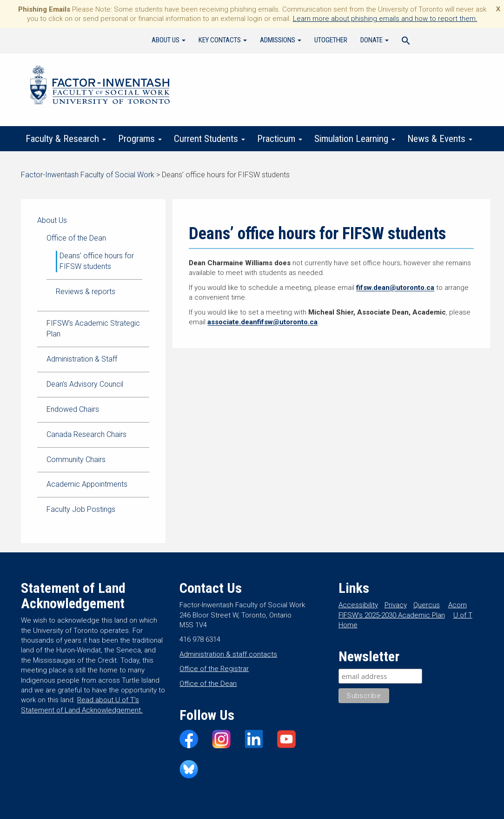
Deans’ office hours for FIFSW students (97, 261)
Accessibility (358, 605)
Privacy (396, 605)
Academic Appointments (87, 484)
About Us (169, 40)
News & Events (440, 139)
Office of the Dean (76, 238)
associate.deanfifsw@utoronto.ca (262, 322)
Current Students (209, 139)
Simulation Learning (355, 139)
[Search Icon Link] (406, 42)
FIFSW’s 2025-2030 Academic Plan (392, 615)
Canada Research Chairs (86, 434)
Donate (375, 40)
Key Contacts (223, 40)
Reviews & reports (86, 292)
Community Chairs (76, 460)
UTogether (331, 40)
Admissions (281, 40)
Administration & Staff (82, 359)
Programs (140, 139)
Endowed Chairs (73, 409)
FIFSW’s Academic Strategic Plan (93, 329)
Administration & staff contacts (228, 654)
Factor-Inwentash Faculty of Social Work (100, 87)
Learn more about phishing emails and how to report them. (385, 19)
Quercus (427, 605)
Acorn (458, 605)
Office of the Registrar (214, 669)
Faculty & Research (66, 139)
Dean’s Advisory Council (85, 384)
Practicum (280, 139)
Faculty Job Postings (81, 509)
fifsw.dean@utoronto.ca (395, 288)
